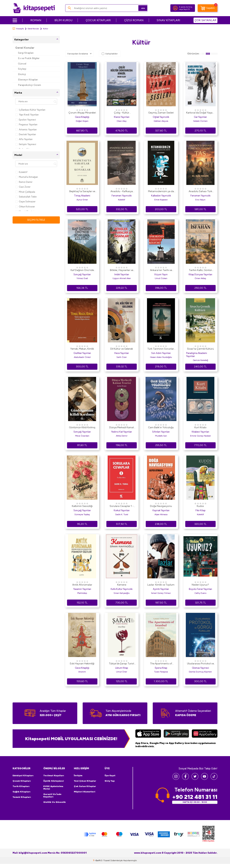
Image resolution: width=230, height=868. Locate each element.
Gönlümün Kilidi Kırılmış (82, 427)
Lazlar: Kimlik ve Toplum (161, 585)
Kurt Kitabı (200, 427)
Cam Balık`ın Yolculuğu (161, 427)
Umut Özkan (161, 278)
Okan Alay (122, 121)
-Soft (97, 865)
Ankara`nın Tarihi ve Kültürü (161, 270)
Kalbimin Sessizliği (82, 506)
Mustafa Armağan (27, 177)
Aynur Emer (82, 200)
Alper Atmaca (161, 514)
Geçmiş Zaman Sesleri (161, 113)
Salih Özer (122, 357)
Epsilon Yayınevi (26, 120)
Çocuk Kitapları (22, 781)
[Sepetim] (208, 8)
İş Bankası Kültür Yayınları (30, 110)
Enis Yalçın (200, 200)
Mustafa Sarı (161, 436)
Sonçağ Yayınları (82, 274)
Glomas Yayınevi (200, 668)
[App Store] (148, 734)
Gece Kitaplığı (82, 117)
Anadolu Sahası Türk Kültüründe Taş (200, 192)
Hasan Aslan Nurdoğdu (161, 357)
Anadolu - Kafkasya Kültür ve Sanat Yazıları (122, 192)
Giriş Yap (110, 781)
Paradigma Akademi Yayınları (197, 355)
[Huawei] (205, 734)
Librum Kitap (122, 668)
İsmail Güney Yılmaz (161, 593)
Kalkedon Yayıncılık (161, 196)
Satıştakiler (110, 54)
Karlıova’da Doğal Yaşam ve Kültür (200, 113)
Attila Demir (122, 436)
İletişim (78, 776)
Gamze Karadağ (200, 360)
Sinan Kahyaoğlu (122, 593)
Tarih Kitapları (21, 786)
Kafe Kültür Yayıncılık (122, 589)
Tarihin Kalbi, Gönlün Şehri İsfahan (200, 270)
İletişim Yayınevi (26, 144)
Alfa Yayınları (24, 139)
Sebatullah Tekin (26, 197)
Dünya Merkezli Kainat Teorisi (122, 428)
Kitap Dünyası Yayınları (200, 274)
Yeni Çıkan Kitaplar (85, 781)
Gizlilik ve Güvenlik (55, 802)
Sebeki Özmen (200, 121)
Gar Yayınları (200, 117)
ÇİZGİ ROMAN (134, 20)
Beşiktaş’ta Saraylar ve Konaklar (82, 192)
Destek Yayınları (26, 134)
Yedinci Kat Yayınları (122, 432)
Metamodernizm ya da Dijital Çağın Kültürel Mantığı (161, 192)
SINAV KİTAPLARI (168, 20)
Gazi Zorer (23, 187)
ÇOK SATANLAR (205, 20)
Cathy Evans (200, 593)
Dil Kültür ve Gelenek (122, 349)
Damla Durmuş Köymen (200, 672)
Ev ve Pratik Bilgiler (29, 58)
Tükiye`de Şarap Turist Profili (122, 664)
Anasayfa (18, 29)
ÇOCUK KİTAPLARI (98, 20)
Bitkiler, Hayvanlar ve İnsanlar (122, 270)
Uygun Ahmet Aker (122, 278)
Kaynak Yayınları (161, 510)
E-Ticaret (105, 865)
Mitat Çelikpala (25, 192)
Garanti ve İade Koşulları (52, 795)
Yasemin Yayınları (82, 589)
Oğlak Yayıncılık (161, 117)
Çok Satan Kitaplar (85, 786)
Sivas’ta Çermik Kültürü (200, 349)
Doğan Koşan (82, 121)
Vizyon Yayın (161, 274)
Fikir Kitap (200, 510)
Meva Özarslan (82, 436)
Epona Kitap (161, 668)
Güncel (22, 64)
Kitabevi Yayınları (200, 432)
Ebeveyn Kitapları (28, 80)
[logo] (34, 8)
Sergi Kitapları (26, 53)
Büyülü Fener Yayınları (200, 589)
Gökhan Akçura (161, 121)
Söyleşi (22, 69)
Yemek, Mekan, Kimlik (82, 349)
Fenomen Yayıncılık (122, 196)
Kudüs (200, 506)
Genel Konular (33, 29)
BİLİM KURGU (63, 20)
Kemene (122, 585)
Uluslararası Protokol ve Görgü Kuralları (200, 664)
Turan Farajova (161, 672)
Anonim (82, 672)
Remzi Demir (24, 182)
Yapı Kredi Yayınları (27, 115)
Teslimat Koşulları (54, 776)
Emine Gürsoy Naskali (200, 436)
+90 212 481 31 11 (195, 797)
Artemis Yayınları (26, 130)
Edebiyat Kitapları (23, 776)
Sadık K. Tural (122, 514)
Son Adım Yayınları (161, 353)
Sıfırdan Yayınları (161, 432)
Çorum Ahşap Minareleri (82, 113)
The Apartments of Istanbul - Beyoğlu (161, 664)
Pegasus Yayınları (26, 125)
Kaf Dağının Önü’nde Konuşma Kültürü (82, 270)
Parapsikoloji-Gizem (29, 85)
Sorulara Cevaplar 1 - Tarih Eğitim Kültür (122, 506)
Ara (139, 8)
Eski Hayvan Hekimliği (82, 664)
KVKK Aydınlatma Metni (53, 788)
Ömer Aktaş (200, 278)
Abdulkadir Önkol (82, 357)
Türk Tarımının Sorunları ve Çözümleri (161, 349)
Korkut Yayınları (122, 510)
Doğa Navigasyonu (161, 506)
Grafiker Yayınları (82, 353)
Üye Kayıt (110, 776)
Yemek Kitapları (22, 797)
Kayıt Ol (187, 9)
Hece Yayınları (122, 353)
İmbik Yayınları (122, 274)
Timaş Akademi (82, 196)
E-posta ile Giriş (186, 7)
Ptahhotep (82, 593)
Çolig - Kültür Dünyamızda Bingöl (122, 113)
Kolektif (21, 172)
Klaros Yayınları (122, 117)
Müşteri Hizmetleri (85, 792)
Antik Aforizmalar (82, 585)
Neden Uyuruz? (200, 585)
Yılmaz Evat (82, 278)
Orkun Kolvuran (25, 207)
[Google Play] (176, 734)
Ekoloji (22, 74)
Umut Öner (122, 672)
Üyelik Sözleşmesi (54, 781)
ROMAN (36, 20)
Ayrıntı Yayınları (161, 589)
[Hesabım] (175, 8)
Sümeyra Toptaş (82, 514)
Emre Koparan (161, 200)
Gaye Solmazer (25, 202)
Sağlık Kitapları (21, 792)
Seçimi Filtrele (36, 220)
